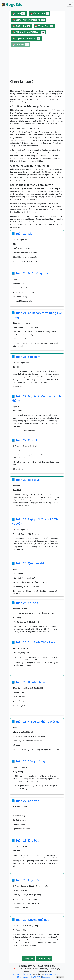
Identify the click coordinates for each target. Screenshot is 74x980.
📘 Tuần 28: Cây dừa (25, 880)
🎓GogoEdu (12, 4)
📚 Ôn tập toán (40, 14)
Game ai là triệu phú (53, 974)
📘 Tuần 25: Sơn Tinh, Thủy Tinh (33, 642)
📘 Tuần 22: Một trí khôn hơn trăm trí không (37, 398)
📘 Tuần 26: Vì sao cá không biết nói (36, 721)
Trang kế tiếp (44, 959)
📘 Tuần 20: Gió (22, 234)
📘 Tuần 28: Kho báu (25, 840)
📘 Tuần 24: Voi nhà (25, 603)
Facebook (46, 977)
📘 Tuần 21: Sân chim (26, 357)
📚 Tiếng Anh (44, 26)
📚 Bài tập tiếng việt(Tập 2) (29, 32)
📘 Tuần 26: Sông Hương (28, 761)
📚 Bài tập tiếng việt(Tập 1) (29, 20)
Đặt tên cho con (23, 977)
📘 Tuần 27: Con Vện (25, 801)
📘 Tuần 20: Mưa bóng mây (30, 273)
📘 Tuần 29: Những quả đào (30, 920)
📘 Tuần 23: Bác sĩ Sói (26, 480)
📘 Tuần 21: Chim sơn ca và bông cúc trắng (36, 315)
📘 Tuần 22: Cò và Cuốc (27, 440)
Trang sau (28, 959)
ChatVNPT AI (36, 977)
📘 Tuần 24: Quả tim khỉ (28, 563)
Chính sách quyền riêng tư (22, 974)
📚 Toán (19, 14)
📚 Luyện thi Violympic (26, 39)
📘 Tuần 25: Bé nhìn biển (28, 682)
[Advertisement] (37, 63)
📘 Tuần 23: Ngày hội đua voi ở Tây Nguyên (35, 521)
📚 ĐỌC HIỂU (21, 26)
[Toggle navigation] (70, 4)
